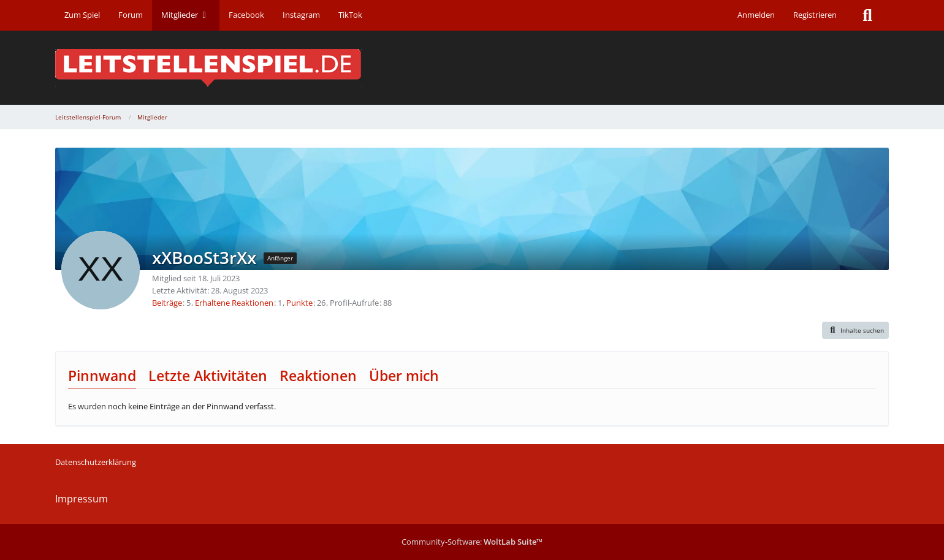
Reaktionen (318, 376)
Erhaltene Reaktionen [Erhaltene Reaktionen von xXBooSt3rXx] (234, 303)
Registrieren (815, 15)
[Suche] (867, 15)
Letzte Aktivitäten (208, 376)
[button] (856, 330)
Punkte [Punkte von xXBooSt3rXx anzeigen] (299, 303)
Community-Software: (472, 542)
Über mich (404, 376)
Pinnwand (102, 376)
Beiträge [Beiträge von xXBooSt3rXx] (167, 303)
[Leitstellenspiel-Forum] (472, 68)
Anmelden (756, 15)
